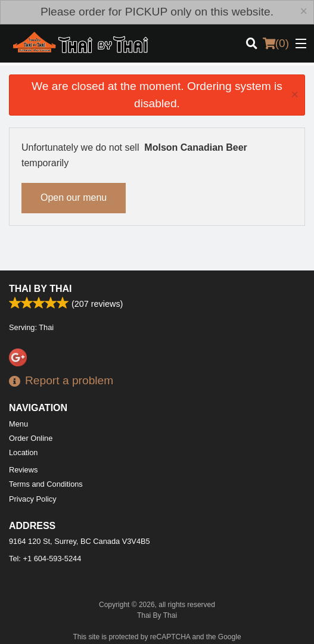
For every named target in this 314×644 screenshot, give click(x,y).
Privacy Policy (33, 499)
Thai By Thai (40, 289)
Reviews (23, 470)
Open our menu (74, 197)
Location (23, 452)
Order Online (31, 438)
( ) (276, 43)
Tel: (45, 559)
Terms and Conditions (46, 484)
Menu (18, 424)
